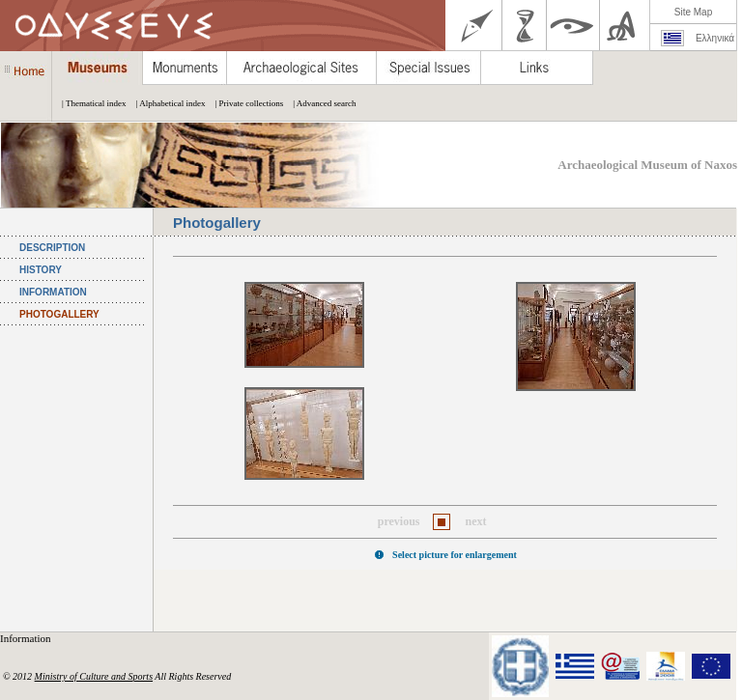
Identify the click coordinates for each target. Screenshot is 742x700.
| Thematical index (89, 103)
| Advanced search (319, 103)
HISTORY (41, 270)
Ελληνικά (715, 38)
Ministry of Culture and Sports (94, 676)
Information (27, 638)
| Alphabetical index (166, 103)
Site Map (693, 12)
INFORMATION (53, 292)
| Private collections (244, 103)
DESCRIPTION (52, 248)
